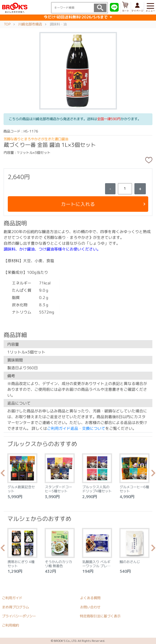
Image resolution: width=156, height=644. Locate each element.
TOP (7, 24)
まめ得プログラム (16, 607)
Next (153, 474)
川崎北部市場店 (30, 24)
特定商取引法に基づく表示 (100, 616)
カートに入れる (78, 204)
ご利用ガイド (12, 598)
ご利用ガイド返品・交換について (76, 428)
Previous (3, 474)
